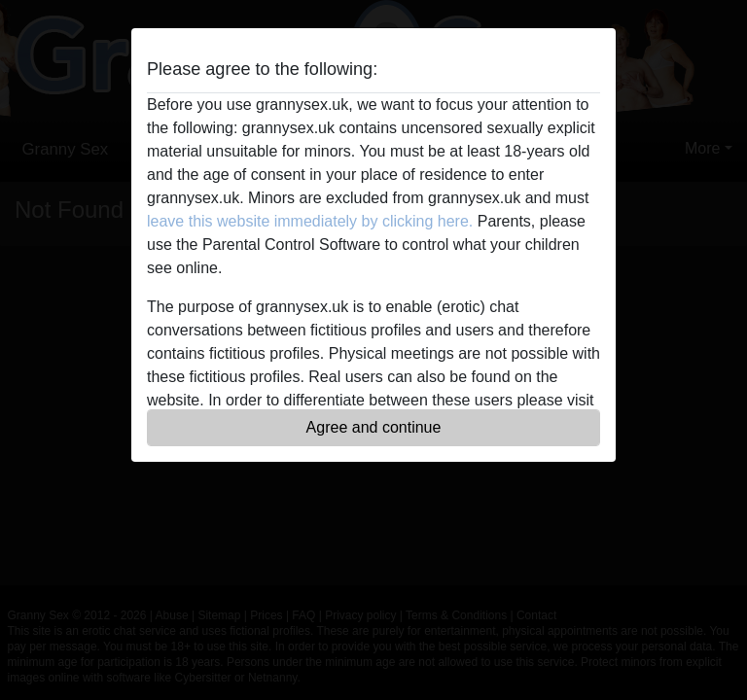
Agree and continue (374, 427)
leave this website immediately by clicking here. (310, 221)
